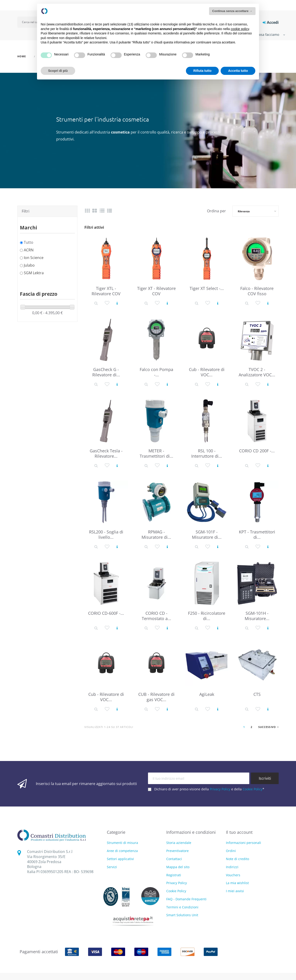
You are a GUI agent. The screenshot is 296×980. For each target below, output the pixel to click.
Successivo (268, 727)
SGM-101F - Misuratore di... (207, 534)
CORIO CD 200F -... (257, 451)
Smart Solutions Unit (182, 915)
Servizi (112, 867)
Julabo (29, 265)
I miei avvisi (235, 891)
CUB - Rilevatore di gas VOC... (156, 697)
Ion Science (34, 258)
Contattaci (174, 859)
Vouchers (233, 875)
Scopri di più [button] (58, 71)
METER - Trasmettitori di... (156, 453)
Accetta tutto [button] (238, 71)
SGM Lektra (34, 273)
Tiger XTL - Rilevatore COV (106, 291)
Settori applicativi (120, 859)
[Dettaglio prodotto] (96, 303)
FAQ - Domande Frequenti (186, 899)
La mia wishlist (237, 883)
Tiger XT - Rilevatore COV (156, 291)
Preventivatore (177, 851)
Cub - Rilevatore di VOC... (207, 372)
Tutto (29, 242)
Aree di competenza (122, 851)
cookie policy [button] (240, 29)
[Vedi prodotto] (117, 303)
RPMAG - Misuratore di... (156, 534)
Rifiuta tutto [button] (202, 71)
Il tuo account (239, 832)
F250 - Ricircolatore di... (207, 616)
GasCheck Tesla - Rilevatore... (106, 453)
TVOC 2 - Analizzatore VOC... (257, 372)
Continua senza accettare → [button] (232, 11)
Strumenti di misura (122, 843)
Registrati (174, 875)
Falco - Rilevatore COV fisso (257, 291)
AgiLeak (207, 694)
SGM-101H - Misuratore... (257, 616)
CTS (257, 694)
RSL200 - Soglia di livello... (106, 534)
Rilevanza (244, 211)
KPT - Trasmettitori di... (257, 534)
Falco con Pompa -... (156, 372)
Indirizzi (232, 867)
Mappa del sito (178, 867)
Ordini (231, 851)
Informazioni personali (244, 843)
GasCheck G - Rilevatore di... (106, 372)
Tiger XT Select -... (207, 288)
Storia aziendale (179, 843)
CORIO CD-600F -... (106, 613)
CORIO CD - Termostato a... (156, 616)
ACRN (29, 250)
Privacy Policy (220, 789)
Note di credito (237, 859)
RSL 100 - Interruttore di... (207, 453)
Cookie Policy (253, 789)
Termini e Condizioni (182, 907)
